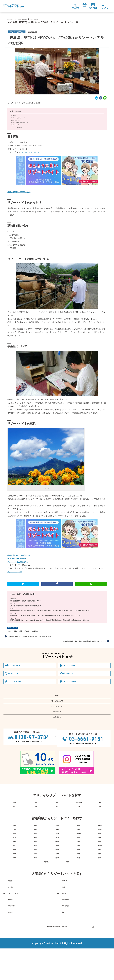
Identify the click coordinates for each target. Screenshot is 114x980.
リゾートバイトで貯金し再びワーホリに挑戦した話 (28, 608)
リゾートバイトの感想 (17, 130)
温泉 (33, 155)
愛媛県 (57, 887)
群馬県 (100, 852)
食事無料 (12, 958)
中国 (36, 825)
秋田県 (100, 846)
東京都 (57, 858)
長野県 (100, 863)
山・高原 (25, 155)
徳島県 (14, 887)
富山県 (14, 863)
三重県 (79, 869)
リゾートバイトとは (17, 672)
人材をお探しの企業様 (57, 712)
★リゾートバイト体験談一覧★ (20, 557)
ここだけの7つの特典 (17, 690)
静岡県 (36, 869)
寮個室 (65, 927)
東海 (100, 819)
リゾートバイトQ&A (72, 672)
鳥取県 (14, 881)
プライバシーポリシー (57, 720)
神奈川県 (79, 858)
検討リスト (93, 6)
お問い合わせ (57, 734)
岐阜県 (14, 869)
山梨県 (79, 863)
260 (10, 636)
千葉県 (36, 858)
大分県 (79, 892)
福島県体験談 (38, 636)
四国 (57, 825)
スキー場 (40, 155)
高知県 (79, 887)
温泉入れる (67, 919)
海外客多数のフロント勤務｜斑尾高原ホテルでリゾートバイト (32, 602)
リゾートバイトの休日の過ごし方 (20, 125)
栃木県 (79, 852)
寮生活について (15, 127)
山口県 (100, 881)
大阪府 (36, 875)
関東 (57, 819)
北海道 (14, 819)
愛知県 (57, 869)
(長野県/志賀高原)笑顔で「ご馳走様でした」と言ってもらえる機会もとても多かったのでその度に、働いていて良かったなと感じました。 (56, 614)
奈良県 (79, 875)
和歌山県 (100, 875)
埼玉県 (14, 858)
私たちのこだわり (16, 681)
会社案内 (57, 705)
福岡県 (100, 887)
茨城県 (57, 852)
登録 (81, 6)
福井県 (57, 863)
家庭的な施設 (15, 950)
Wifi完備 (65, 935)
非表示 (18, 114)
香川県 (36, 887)
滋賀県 (100, 869)
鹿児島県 (46, 898)
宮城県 (79, 846)
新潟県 (100, 858)
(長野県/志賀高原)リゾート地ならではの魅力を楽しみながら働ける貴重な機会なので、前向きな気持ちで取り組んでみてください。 (56, 625)
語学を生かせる (69, 942)
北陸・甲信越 (79, 819)
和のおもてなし (69, 950)
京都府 (14, 875)
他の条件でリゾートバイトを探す (65, 975)
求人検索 (70, 6)
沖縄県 (68, 898)
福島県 (29, 636)
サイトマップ (57, 727)
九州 (79, 825)
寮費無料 (12, 919)
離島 (64, 958)
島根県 (36, 881)
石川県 (36, 863)
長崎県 (36, 892)
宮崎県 (100, 892)
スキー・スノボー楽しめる (21, 935)
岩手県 (57, 846)
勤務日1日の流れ (15, 123)
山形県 (14, 852)
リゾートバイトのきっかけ (18, 120)
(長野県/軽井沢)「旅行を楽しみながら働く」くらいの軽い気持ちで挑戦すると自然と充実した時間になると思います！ (52, 620)
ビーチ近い (13, 927)
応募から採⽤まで (71, 681)
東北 (23, 636)
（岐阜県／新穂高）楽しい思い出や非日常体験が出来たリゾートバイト (80, 648)
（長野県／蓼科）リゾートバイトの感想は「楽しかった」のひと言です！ (35, 642)
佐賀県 (14, 892)
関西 (14, 825)
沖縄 (100, 825)
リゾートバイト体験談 (72, 690)
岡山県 (57, 881)
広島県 (79, 881)
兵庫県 (57, 875)
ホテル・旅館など (19, 595)
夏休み (16, 636)
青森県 (36, 846)
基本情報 (13, 118)
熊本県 (57, 892)
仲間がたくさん (16, 942)
